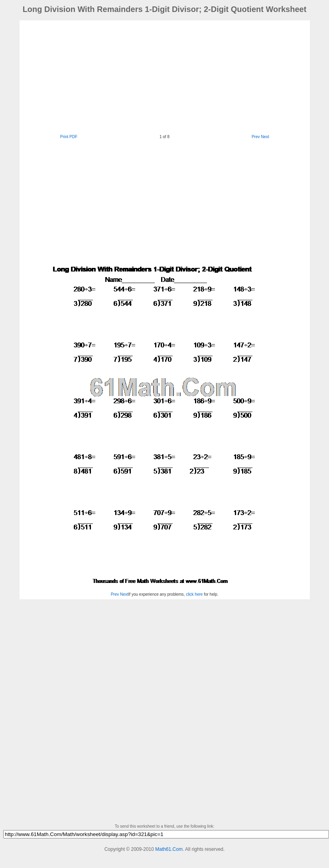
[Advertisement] (145, 76)
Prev (256, 137)
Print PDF (69, 137)
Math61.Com (169, 849)
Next (265, 137)
